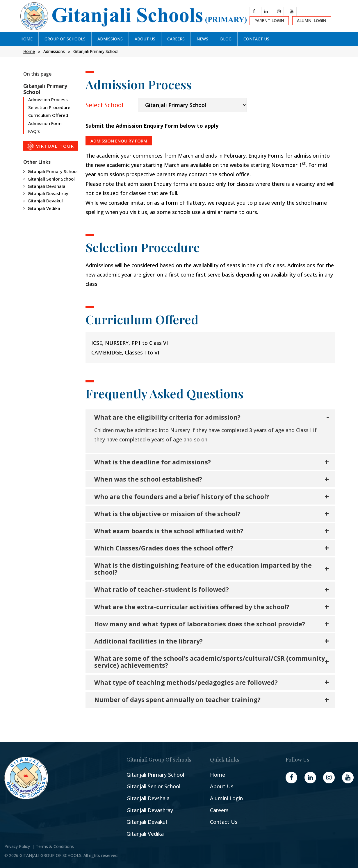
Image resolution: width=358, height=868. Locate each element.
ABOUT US (145, 39)
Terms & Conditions (55, 846)
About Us (222, 786)
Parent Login (269, 21)
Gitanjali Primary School (53, 171)
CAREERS (176, 39)
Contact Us (224, 822)
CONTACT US (256, 39)
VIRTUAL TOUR (50, 146)
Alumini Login (226, 798)
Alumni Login (312, 21)
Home (26, 39)
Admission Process (48, 100)
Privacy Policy (17, 846)
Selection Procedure (49, 107)
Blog (226, 39)
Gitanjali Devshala (47, 186)
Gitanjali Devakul (45, 201)
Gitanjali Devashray (48, 193)
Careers (219, 810)
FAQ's (34, 131)
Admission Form (45, 123)
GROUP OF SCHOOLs (65, 39)
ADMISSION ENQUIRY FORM (119, 141)
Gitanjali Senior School (51, 179)
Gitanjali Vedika (44, 208)
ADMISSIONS (110, 39)
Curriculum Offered (48, 115)
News (202, 39)
